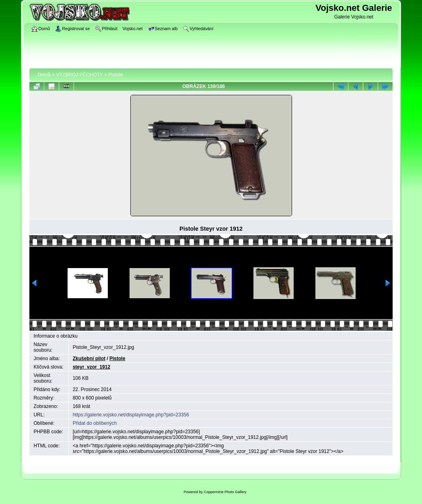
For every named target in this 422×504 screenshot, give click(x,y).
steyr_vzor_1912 (92, 367)
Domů (44, 75)
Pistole (115, 75)
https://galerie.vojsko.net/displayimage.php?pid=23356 (131, 415)
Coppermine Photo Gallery (225, 492)
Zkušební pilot (89, 359)
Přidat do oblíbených (95, 423)
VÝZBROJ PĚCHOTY (79, 75)
